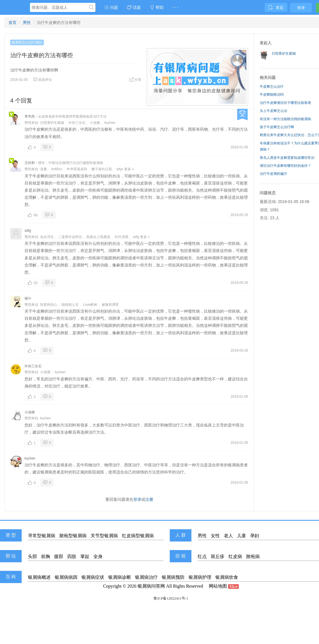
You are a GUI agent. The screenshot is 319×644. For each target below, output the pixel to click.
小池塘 (95, 123)
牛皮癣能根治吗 (272, 95)
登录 (301, 8)
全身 (98, 556)
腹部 (59, 556)
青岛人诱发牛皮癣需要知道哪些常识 (287, 158)
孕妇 (255, 536)
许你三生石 (77, 123)
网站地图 (218, 586)
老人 (228, 536)
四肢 (72, 556)
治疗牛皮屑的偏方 (273, 174)
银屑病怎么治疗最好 (27, 42)
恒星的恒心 (49, 305)
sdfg (28, 231)
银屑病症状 (93, 577)
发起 (276, 7)
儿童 (242, 536)
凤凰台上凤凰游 (98, 237)
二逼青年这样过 (70, 237)
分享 (135, 80)
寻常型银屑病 (42, 536)
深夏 (44, 169)
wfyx (120, 169)
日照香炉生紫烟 (52, 123)
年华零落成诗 (77, 169)
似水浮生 (47, 237)
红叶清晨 (122, 237)
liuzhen (110, 123)
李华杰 (30, 116)
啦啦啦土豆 (70, 305)
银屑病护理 (200, 577)
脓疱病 (253, 556)
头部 (32, 556)
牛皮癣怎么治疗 (272, 87)
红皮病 (235, 556)
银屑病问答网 (151, 586)
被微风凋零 (110, 305)
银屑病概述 (39, 577)
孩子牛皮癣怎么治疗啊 (277, 127)
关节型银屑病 (104, 536)
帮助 (157, 7)
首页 (13, 22)
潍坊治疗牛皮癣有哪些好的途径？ (285, 166)
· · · (175, 7)
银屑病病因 (66, 577)
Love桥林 (90, 305)
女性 (215, 536)
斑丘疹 (218, 556)
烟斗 (28, 298)
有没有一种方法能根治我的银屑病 (285, 119)
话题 (134, 7)
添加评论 (42, 80)
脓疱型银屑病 (73, 536)
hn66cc (57, 169)
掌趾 (85, 556)
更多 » (129, 169)
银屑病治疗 (146, 577)
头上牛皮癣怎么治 (273, 111)
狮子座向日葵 (102, 169)
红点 (202, 556)
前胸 (46, 556)
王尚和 (30, 163)
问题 (111, 7)
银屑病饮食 (227, 577)
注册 (149, 499)
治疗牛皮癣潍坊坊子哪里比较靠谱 (285, 103)
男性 (27, 22)
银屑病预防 (173, 577)
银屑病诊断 (120, 577)
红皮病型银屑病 (138, 536)
